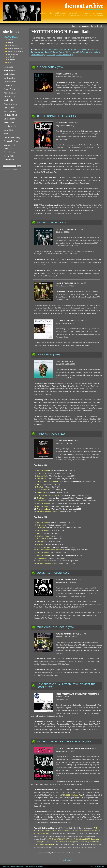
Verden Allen (9, 78)
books (10, 63)
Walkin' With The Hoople (68, 52)
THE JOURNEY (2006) (48, 355)
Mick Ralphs (9, 74)
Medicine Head (10, 115)
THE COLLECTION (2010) (50, 67)
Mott (6, 134)
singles (11, 43)
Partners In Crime (11, 141)
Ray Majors (9, 108)
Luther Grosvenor (11, 89)
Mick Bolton (9, 100)
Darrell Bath (9, 160)
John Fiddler (9, 123)
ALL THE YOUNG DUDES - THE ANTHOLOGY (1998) (64, 742)
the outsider (84, 26)
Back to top (67, 860)
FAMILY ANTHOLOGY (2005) (51, 434)
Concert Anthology (51, 52)
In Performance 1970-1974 (62, 49)
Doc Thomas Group (12, 137)
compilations (12, 46)
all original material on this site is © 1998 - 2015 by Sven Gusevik (23, 866)
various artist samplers (16, 49)
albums (11, 40)
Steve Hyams (9, 152)
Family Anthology (37, 52)
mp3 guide (12, 57)
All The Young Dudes (80, 49)
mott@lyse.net (99, 866)
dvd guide (11, 60)
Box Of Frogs (10, 145)
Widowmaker (9, 149)
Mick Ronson (9, 71)
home (75, 26)
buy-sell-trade (97, 26)
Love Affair (9, 130)
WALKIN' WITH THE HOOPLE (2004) (56, 627)
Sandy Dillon (9, 156)
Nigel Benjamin (10, 104)
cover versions (13, 54)
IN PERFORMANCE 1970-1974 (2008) (56, 116)
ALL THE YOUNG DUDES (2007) (53, 223)
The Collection (46, 49)
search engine (7, 170)
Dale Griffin (9, 85)
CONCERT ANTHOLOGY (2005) (53, 573)
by (14, 170)
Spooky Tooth (10, 126)
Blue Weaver (9, 97)
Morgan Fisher (10, 93)
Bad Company (10, 111)
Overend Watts (10, 82)
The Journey (94, 49)
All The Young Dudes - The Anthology (60, 55)
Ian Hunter (8, 67)
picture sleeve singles (15, 51)
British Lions (9, 119)
